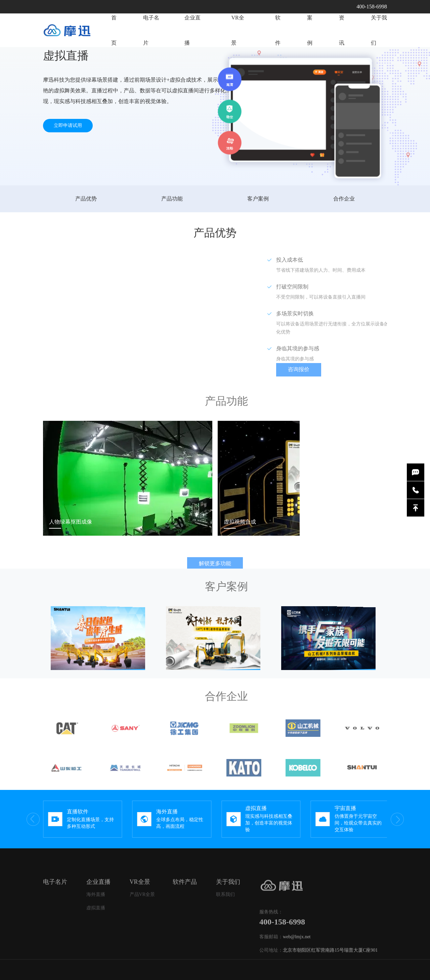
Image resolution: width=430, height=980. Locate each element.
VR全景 (241, 42)
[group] (83, 819)
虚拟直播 (96, 924)
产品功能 (172, 199)
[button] (379, 819)
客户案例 (258, 199)
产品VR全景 (142, 911)
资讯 (342, 61)
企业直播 (196, 36)
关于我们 (379, 63)
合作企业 (344, 199)
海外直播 (96, 911)
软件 (278, 49)
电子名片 (151, 32)
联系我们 (225, 911)
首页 (114, 32)
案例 (310, 56)
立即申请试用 (68, 125)
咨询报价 (315, 369)
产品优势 (86, 199)
